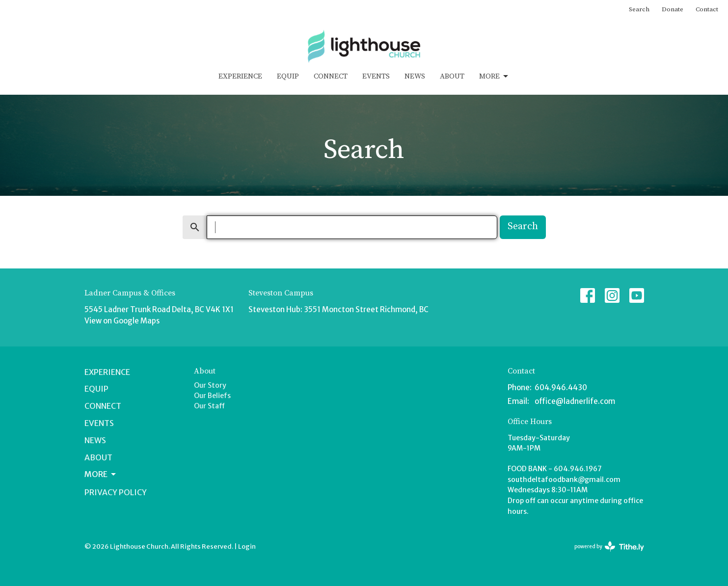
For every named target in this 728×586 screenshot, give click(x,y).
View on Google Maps (122, 321)
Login (247, 546)
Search (639, 9)
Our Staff (209, 406)
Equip (288, 76)
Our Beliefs (212, 396)
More (494, 77)
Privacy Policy (116, 492)
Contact (707, 9)
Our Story (210, 385)
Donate (673, 9)
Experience (240, 76)
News (415, 76)
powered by (609, 546)
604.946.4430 (561, 387)
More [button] (101, 474)
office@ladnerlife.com (575, 401)
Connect (331, 76)
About (452, 76)
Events (376, 76)
